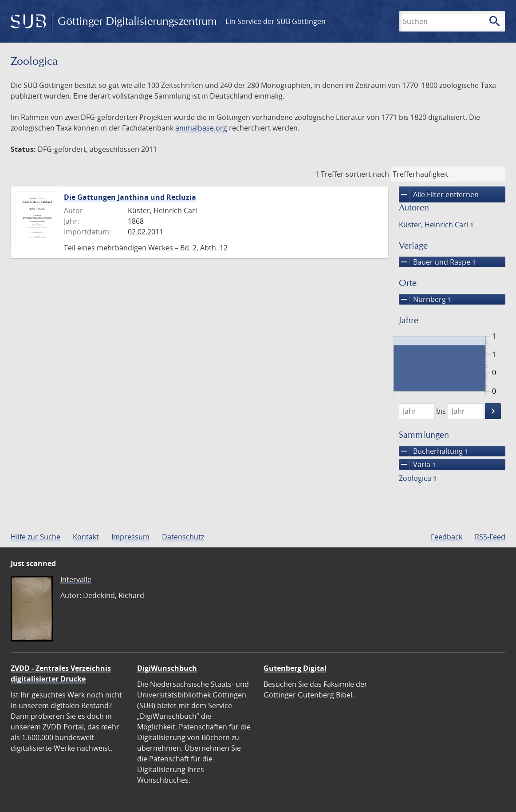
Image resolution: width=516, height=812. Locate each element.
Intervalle (76, 579)
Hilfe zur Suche (35, 537)
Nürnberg (425, 299)
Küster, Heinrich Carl (436, 225)
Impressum (130, 537)
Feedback (447, 537)
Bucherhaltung (433, 451)
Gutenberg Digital (295, 668)
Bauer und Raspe (437, 262)
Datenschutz (183, 537)
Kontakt (86, 537)
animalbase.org (201, 128)
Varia (417, 464)
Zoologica (418, 478)
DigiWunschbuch (167, 668)
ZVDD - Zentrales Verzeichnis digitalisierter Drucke (61, 673)
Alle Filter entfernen (439, 194)
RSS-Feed (490, 537)
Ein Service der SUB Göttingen (276, 21)
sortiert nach (367, 174)
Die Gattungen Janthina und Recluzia (130, 197)
